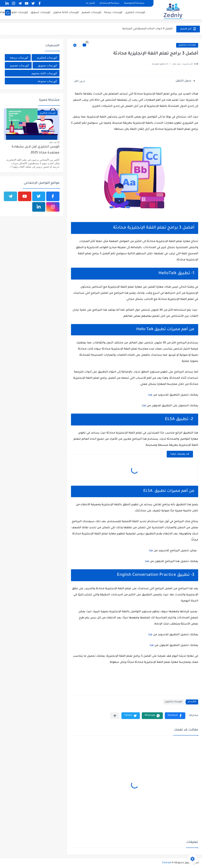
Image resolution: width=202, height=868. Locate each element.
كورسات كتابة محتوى (66, 13)
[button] (175, 716)
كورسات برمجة (113, 13)
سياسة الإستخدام (109, 3)
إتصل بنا (90, 3)
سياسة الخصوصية (134, 3)
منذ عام (53, 142)
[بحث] (8, 13)
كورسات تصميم (92, 13)
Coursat (167, 863)
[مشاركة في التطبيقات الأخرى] (115, 716)
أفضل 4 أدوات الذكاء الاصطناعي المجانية (147, 29)
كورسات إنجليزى (135, 13)
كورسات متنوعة (18, 13)
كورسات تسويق (40, 13)
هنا (150, 395)
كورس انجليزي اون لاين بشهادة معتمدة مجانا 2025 (35, 150)
